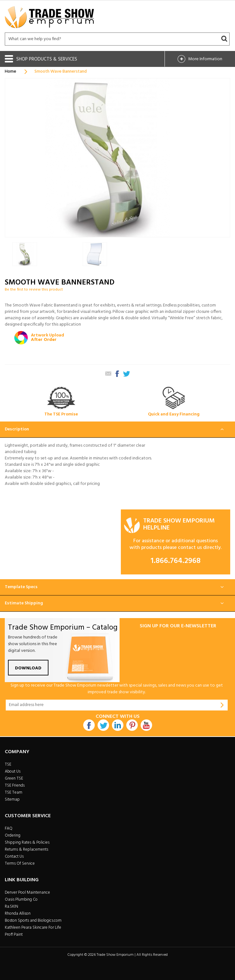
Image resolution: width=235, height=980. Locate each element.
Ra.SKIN (11, 907)
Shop (47, 59)
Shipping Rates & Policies (27, 843)
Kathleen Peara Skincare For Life (33, 928)
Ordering (13, 836)
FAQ (9, 829)
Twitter (103, 725)
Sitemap (12, 800)
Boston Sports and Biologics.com (33, 921)
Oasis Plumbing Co (21, 900)
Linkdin (118, 725)
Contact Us (14, 857)
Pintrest (132, 725)
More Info (205, 59)
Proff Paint (14, 935)
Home (11, 72)
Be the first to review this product (34, 290)
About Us (13, 771)
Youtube (146, 725)
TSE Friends (15, 785)
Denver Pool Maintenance (27, 893)
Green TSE (14, 778)
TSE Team (14, 793)
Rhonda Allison (18, 914)
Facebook (89, 725)
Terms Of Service (20, 864)
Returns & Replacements (26, 850)
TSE (8, 764)
